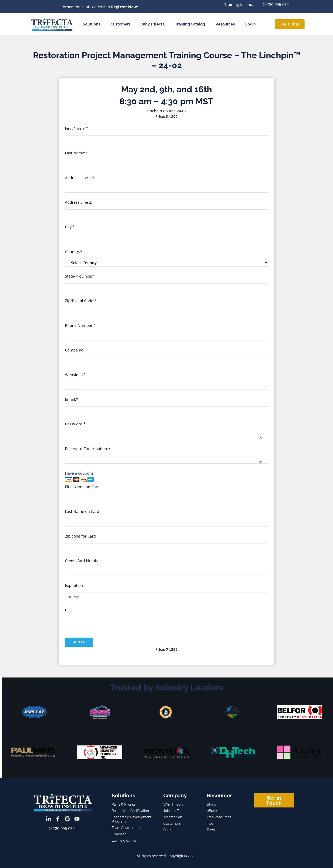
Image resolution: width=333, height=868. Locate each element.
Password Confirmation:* (88, 449)
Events (212, 830)
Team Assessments (127, 828)
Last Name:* (76, 153)
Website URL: (77, 375)
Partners (170, 830)
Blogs (211, 804)
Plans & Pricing (123, 804)
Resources (225, 24)
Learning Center (124, 840)
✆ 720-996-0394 (277, 4)
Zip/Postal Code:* (81, 301)
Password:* (75, 424)
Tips (210, 824)
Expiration (74, 585)
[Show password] (261, 437)
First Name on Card (82, 487)
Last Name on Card (82, 511)
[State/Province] (166, 287)
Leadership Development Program (131, 819)
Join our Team (174, 811)
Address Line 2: (79, 202)
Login (250, 24)
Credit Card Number (83, 561)
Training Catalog (190, 24)
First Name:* (76, 128)
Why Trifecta (153, 24)
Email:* (72, 399)
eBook (212, 811)
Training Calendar (240, 4)
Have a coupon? (79, 473)
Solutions (92, 24)
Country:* (74, 251)
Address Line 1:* (80, 178)
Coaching (119, 834)
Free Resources (219, 817)
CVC (68, 610)
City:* (70, 227)
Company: (74, 350)
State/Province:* (80, 276)
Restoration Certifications (131, 811)
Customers (121, 24)
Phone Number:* (80, 325)
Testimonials (173, 817)
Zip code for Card (80, 536)
